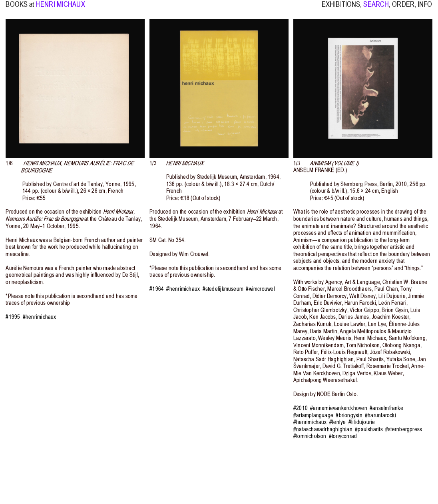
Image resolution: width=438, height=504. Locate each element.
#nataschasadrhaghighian (323, 429)
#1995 (13, 317)
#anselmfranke (386, 408)
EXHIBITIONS (341, 8)
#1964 (157, 289)
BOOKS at (20, 8)
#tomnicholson (310, 436)
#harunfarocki (380, 415)
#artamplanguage (313, 415)
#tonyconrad (343, 436)
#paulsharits (369, 429)
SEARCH (376, 8)
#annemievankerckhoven (339, 408)
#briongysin (349, 415)
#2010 (301, 408)
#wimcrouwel (260, 289)
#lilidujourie (362, 422)
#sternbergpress (404, 429)
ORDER (403, 8)
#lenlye (338, 422)
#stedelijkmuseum (223, 289)
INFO (425, 8)
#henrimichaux (40, 317)
